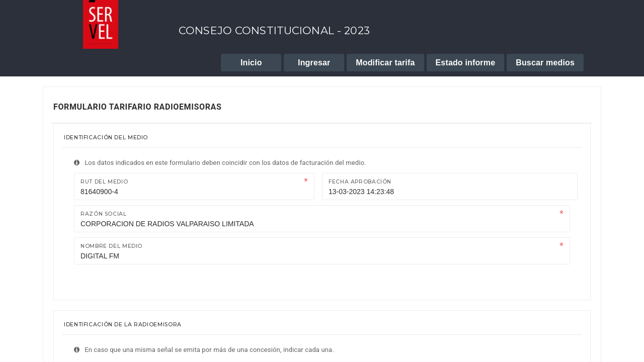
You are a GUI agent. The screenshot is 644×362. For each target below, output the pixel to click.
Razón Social (104, 214)
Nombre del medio (111, 246)
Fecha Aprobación (360, 182)
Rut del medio (104, 182)
